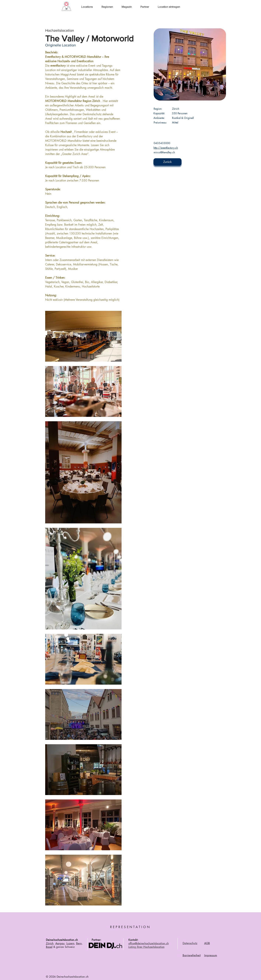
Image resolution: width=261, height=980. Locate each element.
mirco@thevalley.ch (164, 152)
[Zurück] (167, 162)
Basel (49, 947)
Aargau (60, 943)
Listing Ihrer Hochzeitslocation (146, 947)
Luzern (70, 943)
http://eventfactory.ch (166, 148)
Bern (79, 943)
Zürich (50, 943)
